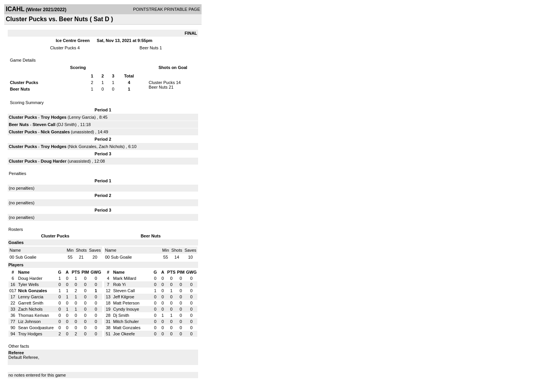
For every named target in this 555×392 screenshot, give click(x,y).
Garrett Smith (31, 303)
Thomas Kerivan (34, 315)
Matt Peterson (126, 303)
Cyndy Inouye (126, 309)
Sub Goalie (26, 257)
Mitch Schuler (126, 321)
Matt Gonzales (127, 328)
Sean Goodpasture (36, 328)
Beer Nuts (149, 48)
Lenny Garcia (82, 117)
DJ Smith (66, 124)
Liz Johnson (29, 321)
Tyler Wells (29, 284)
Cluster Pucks (64, 48)
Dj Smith (121, 315)
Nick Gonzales (55, 132)
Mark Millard (125, 278)
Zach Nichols (111, 146)
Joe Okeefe (124, 334)
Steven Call (44, 124)
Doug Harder (54, 161)
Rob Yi (119, 284)
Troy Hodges (54, 117)
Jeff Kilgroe (124, 297)
